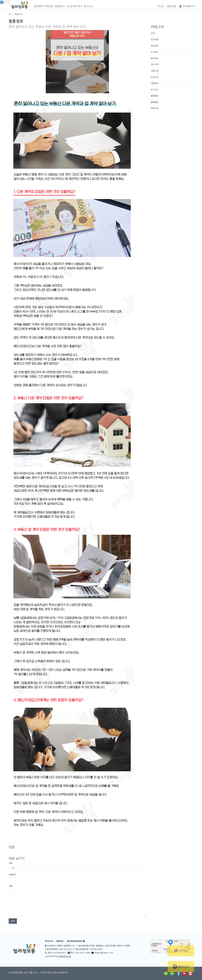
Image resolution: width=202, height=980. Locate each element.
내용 (10, 886)
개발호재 (154, 83)
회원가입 (172, 6)
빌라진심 (154, 58)
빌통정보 (60, 6)
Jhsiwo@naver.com (104, 953)
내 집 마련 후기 (75, 6)
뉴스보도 (154, 52)
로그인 (161, 6)
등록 (13, 921)
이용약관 (60, 941)
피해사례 (154, 108)
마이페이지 (187, 6)
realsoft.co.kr (65, 956)
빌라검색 (38, 6)
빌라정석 (154, 90)
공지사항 (154, 40)
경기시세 (154, 65)
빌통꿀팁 (154, 96)
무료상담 (49, 6)
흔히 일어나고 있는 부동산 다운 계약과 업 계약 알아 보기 (47, 27)
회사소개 (88, 6)
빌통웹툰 (154, 102)
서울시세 (154, 71)
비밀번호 (12, 875)
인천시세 (154, 77)
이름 (10, 863)
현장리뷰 (154, 46)
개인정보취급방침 (74, 941)
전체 (153, 33)
